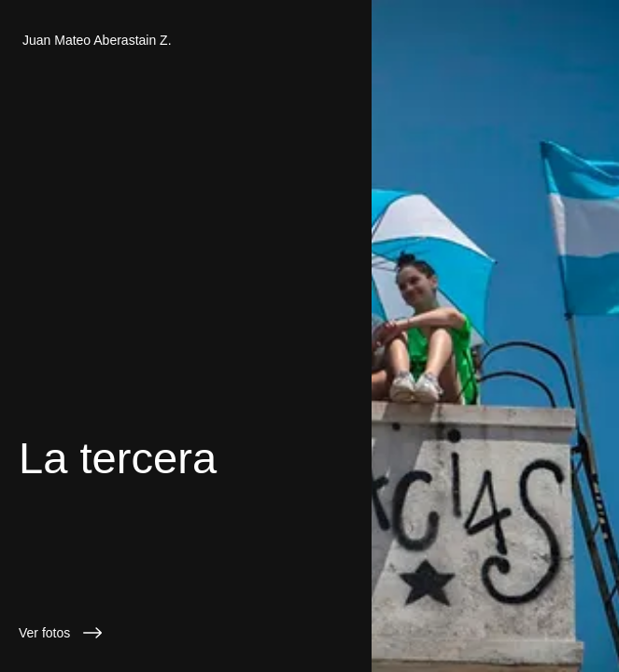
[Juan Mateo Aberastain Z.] (186, 40)
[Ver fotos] (186, 633)
